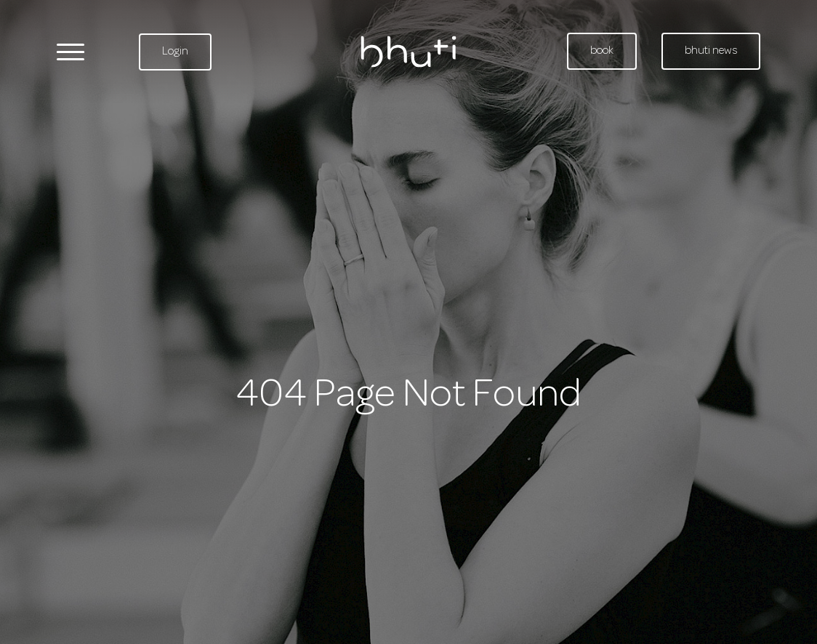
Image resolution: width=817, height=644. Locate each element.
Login (175, 52)
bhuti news (711, 51)
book (602, 51)
